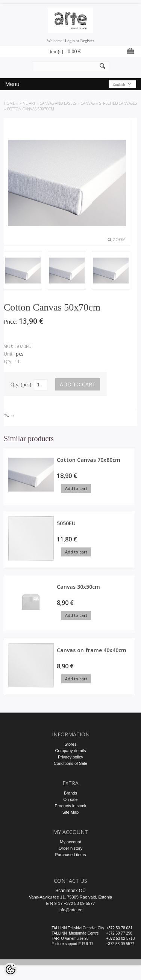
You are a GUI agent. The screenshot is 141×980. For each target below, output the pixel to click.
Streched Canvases (118, 103)
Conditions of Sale (70, 763)
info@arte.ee (70, 910)
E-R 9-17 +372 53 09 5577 (71, 903)
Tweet (9, 416)
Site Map (70, 812)
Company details (71, 751)
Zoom (119, 240)
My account (70, 842)
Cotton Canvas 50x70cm (31, 109)
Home (9, 103)
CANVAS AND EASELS (58, 103)
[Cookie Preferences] (11, 969)
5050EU (66, 523)
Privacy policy (70, 757)
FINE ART (27, 103)
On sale (71, 799)
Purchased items (71, 855)
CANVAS (88, 103)
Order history (71, 848)
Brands (70, 793)
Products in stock (71, 806)
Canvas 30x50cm (78, 587)
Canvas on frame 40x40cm (92, 650)
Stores (71, 744)
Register (87, 41)
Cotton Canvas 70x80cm (89, 460)
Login (70, 41)
